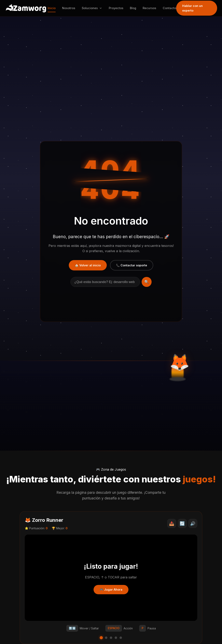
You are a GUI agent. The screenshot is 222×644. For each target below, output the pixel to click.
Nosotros (70, 8)
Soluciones (93, 8)
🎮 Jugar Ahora (111, 589)
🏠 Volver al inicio (88, 265)
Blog (134, 8)
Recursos (150, 8)
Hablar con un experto (193, 8)
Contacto (170, 8)
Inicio (53, 8)
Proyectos (117, 8)
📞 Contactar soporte (132, 265)
